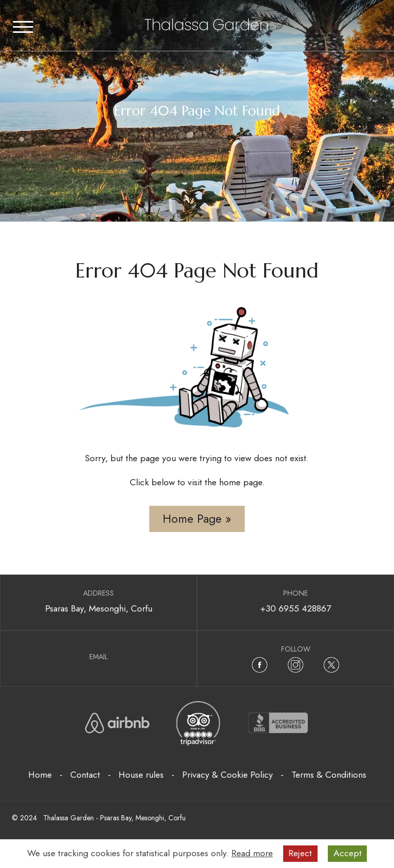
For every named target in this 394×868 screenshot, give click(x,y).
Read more (252, 853)
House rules (141, 775)
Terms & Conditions (329, 775)
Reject (300, 853)
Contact (85, 775)
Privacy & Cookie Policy (228, 775)
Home (40, 775)
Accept (348, 853)
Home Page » (197, 519)
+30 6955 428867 (295, 608)
